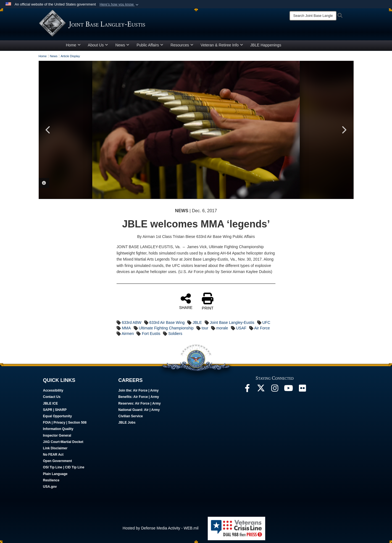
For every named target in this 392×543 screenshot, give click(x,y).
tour (205, 328)
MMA (126, 328)
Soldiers (175, 334)
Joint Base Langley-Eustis (232, 322)
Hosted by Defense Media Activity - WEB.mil (161, 528)
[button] (119, 4)
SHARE (186, 301)
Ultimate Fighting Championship (166, 328)
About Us (98, 45)
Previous (48, 130)
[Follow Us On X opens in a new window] (261, 390)
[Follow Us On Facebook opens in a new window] (247, 390)
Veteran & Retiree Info (222, 45)
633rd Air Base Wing (167, 322)
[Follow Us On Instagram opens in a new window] (275, 390)
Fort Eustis (151, 334)
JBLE (197, 322)
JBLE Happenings (266, 45)
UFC (266, 322)
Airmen (128, 334)
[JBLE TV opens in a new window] (289, 390)
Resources (182, 45)
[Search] (313, 16)
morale (222, 328)
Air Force (262, 328)
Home (73, 45)
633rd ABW (132, 322)
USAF (241, 328)
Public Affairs (150, 45)
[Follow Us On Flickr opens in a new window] (302, 390)
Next (344, 130)
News (122, 45)
